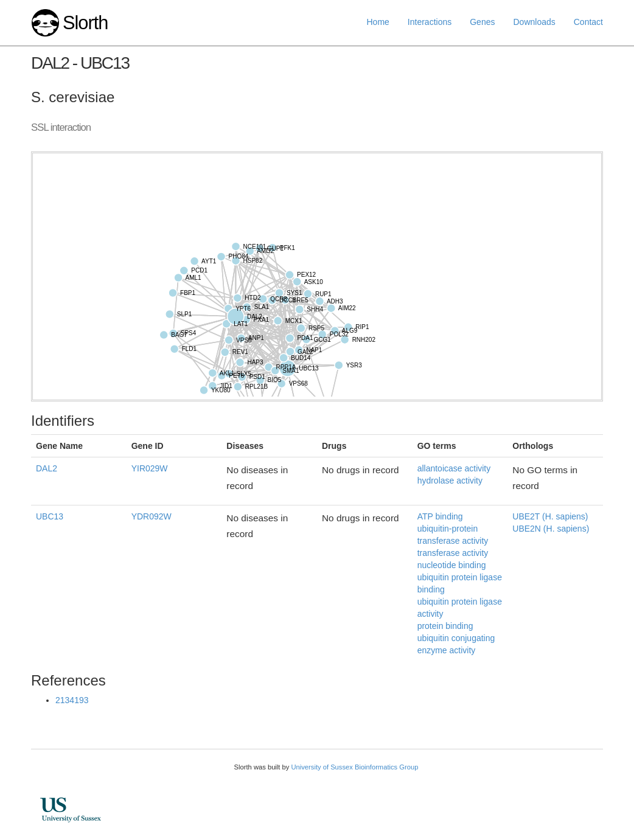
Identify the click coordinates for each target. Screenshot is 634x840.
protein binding (445, 626)
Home (378, 22)
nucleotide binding (452, 565)
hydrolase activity (450, 481)
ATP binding (440, 516)
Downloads (534, 22)
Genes (482, 22)
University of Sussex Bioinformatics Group (354, 767)
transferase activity (453, 553)
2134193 (72, 700)
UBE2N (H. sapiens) (551, 529)
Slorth (85, 23)
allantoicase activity (454, 468)
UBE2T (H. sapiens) (550, 516)
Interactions (430, 22)
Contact (588, 22)
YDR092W (152, 516)
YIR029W (150, 468)
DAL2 (47, 468)
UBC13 (50, 516)
